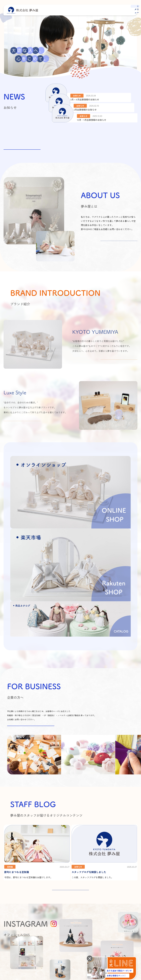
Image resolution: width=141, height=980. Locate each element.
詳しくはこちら (119, 245)
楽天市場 (131, 934)
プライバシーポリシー (12, 935)
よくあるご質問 (132, 911)
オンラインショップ (107, 934)
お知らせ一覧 (22, 146)
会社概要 (62, 905)
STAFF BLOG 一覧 (70, 788)
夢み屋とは (91, 900)
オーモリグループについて (69, 916)
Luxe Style (108, 911)
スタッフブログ (132, 900)
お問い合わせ (131, 917)
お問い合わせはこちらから (31, 623)
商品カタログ (109, 916)
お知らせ (129, 906)
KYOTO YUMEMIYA (111, 905)
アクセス (62, 911)
